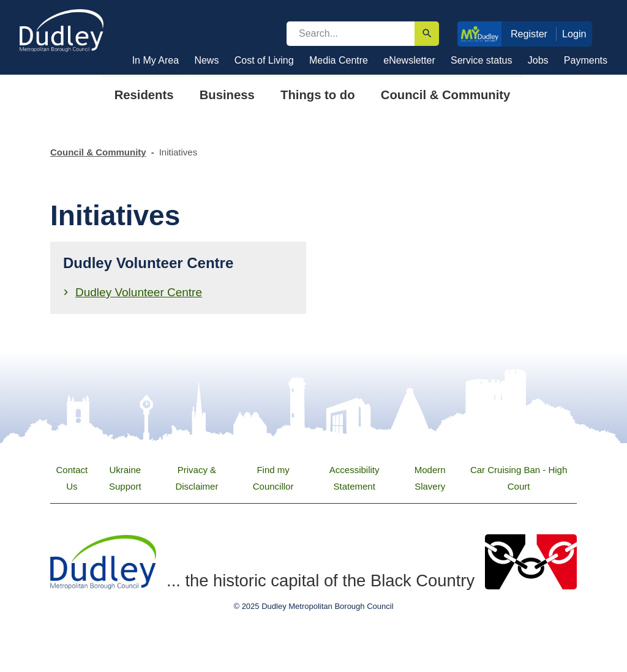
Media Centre (339, 60)
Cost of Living (264, 60)
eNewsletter (409, 60)
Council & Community (98, 152)
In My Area (156, 60)
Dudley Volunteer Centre (139, 292)
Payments (586, 60)
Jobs (538, 60)
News (206, 60)
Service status (481, 60)
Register (529, 34)
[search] (351, 34)
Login (574, 34)
